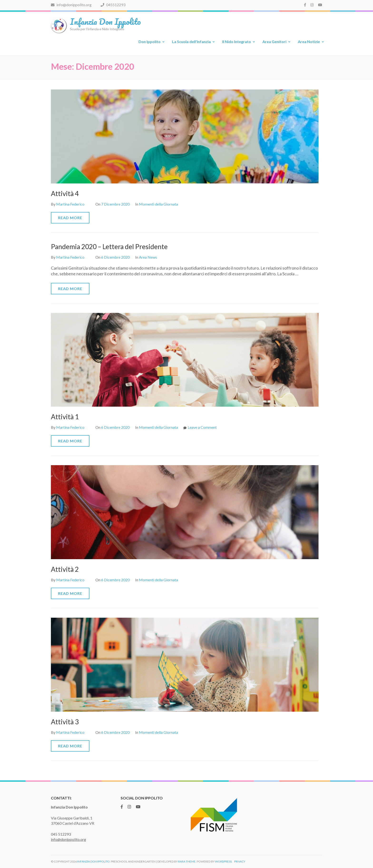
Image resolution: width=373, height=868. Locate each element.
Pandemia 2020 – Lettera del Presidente (109, 247)
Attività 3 (65, 722)
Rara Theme (187, 861)
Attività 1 (65, 417)
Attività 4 (65, 193)
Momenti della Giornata (158, 204)
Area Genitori (274, 42)
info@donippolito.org (71, 5)
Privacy (240, 861)
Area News (148, 257)
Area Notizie (309, 42)
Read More (70, 218)
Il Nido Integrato (237, 42)
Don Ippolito (150, 42)
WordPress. (224, 861)
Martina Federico (70, 204)
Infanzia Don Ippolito (105, 21)
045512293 (113, 5)
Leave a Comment (202, 427)
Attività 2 (65, 569)
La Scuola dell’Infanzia (191, 42)
